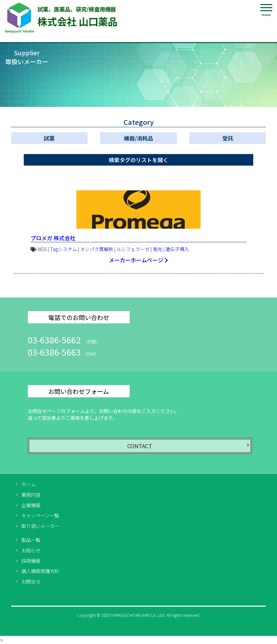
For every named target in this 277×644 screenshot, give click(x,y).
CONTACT (140, 446)
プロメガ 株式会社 (53, 238)
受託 (228, 138)
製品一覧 (31, 540)
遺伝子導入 (177, 249)
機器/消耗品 (138, 138)
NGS (42, 249)
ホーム (29, 484)
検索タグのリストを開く (138, 160)
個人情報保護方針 (40, 571)
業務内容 (31, 495)
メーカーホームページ (138, 260)
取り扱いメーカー (40, 526)
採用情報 (31, 561)
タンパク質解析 (97, 249)
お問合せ (31, 582)
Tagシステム (63, 249)
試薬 (49, 138)
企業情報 (31, 505)
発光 (158, 249)
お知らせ (31, 550)
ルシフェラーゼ (133, 249)
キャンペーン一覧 (40, 515)
